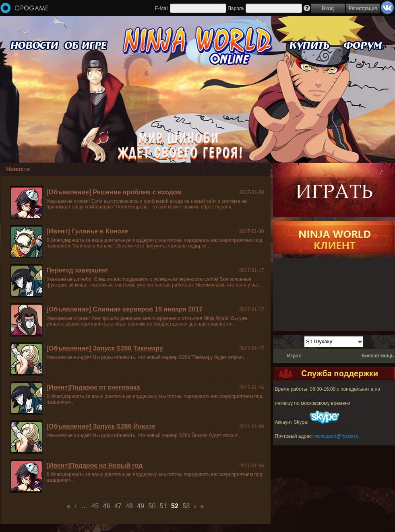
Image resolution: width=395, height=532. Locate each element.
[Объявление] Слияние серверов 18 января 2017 (125, 309)
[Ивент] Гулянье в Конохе (87, 231)
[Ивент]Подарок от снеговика (93, 387)
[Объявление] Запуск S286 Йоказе (101, 426)
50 (152, 506)
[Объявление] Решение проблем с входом (114, 192)
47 (118, 506)
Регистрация (363, 8)
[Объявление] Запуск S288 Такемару (105, 348)
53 (186, 506)
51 (163, 506)
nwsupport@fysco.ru (337, 436)
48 (129, 506)
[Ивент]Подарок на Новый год (95, 465)
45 (95, 506)
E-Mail (161, 8)
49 (141, 506)
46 (107, 506)
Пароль (236, 8)
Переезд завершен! (78, 270)
